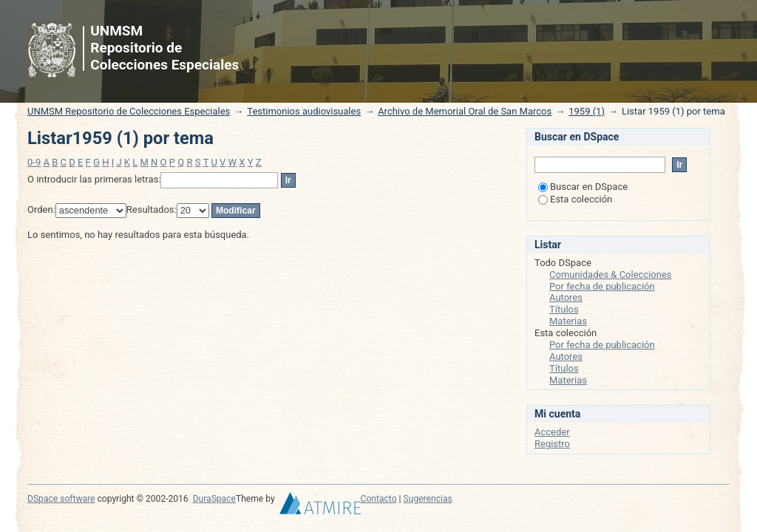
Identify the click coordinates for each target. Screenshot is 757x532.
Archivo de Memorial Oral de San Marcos (465, 111)
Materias (568, 321)
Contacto (379, 499)
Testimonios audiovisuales (304, 111)
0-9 (34, 162)
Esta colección (575, 199)
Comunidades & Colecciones (611, 274)
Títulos (564, 309)
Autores (566, 297)
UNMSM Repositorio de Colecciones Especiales (129, 111)
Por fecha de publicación (602, 286)
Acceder (552, 432)
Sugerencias (428, 499)
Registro (552, 444)
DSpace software (61, 499)
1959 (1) (587, 111)
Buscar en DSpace (583, 187)
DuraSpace (214, 499)
